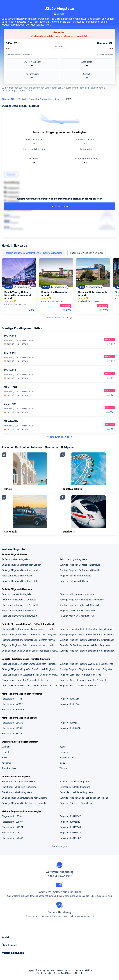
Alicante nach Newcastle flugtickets (19, 600)
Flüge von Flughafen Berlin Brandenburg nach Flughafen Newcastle (31, 664)
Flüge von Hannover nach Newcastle (19, 616)
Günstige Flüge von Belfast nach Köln (20, 581)
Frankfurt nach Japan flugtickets (75, 782)
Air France (7, 763)
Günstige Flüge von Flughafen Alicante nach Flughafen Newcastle (88, 669)
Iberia (62, 763)
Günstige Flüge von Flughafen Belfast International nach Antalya (88, 640)
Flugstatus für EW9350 (13, 710)
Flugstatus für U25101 (12, 816)
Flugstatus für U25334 (13, 838)
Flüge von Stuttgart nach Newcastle (19, 611)
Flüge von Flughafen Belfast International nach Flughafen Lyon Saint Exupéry (31, 635)
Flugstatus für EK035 (70, 699)
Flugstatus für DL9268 (12, 723)
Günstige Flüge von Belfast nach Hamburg (80, 565)
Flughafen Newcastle (105, 55)
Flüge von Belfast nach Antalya (17, 576)
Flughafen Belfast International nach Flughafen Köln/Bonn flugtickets (31, 640)
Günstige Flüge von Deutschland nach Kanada (24, 803)
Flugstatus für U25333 (70, 833)
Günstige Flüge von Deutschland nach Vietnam (24, 798)
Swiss (5, 758)
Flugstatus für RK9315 (12, 728)
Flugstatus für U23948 (70, 827)
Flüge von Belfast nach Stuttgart (75, 576)
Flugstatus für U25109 (12, 822)
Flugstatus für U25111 (12, 833)
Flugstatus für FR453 (12, 699)
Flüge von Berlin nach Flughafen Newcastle (80, 686)
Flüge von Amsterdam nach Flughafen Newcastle (83, 680)
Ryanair (63, 747)
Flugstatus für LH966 (70, 704)
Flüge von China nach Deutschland (76, 803)
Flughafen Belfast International (19, 55)
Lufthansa (7, 747)
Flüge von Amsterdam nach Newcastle (20, 605)
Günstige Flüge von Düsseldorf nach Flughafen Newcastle (30, 686)
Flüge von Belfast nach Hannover (76, 581)
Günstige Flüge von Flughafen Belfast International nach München (88, 651)
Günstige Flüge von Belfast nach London (22, 565)
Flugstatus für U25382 (70, 838)
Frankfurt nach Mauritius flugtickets (19, 787)
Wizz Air (63, 768)
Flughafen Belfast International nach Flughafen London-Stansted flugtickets (31, 629)
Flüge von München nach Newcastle (77, 594)
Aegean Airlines (67, 758)
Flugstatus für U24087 (70, 816)
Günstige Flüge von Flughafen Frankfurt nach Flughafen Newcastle (31, 669)
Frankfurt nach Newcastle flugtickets (77, 616)
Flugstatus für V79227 (12, 704)
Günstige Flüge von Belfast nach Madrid (21, 570)
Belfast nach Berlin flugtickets (16, 559)
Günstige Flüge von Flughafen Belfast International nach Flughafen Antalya (88, 635)
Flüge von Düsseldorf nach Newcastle (78, 611)
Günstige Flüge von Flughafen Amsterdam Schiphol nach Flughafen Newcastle (88, 664)
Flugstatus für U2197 (69, 723)
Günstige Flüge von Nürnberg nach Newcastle (82, 600)
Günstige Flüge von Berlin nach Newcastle (80, 605)
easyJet (5, 752)
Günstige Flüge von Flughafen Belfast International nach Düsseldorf (31, 651)
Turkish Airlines (9, 768)
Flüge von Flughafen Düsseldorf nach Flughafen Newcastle (30, 675)
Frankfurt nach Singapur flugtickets (19, 782)
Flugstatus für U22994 (12, 827)
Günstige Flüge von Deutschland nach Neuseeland (84, 798)
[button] (114, 4)
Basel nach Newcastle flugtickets (18, 594)
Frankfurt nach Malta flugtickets (17, 792)
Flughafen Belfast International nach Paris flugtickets (85, 645)
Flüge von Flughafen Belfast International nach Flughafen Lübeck (88, 629)
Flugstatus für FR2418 (70, 728)
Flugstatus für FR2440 (13, 734)
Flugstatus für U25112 (70, 822)
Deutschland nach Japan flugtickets (76, 792)
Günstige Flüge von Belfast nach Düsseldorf (80, 570)
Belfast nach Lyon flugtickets (73, 559)
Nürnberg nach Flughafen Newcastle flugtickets (25, 680)
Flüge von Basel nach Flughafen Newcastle (80, 675)
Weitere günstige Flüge (60, 437)
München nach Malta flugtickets (75, 787)
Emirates (64, 752)
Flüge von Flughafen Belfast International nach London (29, 645)
